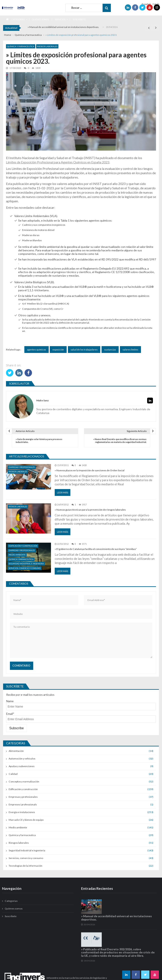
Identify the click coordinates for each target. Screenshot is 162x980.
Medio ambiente (17, 555)
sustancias (110, 350)
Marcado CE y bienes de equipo (26, 820)
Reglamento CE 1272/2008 (112, 272)
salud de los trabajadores (84, 350)
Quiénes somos (40, 19)
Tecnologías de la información (25, 866)
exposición (58, 350)
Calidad (13, 774)
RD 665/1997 (147, 259)
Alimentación (16, 751)
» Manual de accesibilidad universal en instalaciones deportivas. (63, 27)
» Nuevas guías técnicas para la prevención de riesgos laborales (90, 510)
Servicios (60, 19)
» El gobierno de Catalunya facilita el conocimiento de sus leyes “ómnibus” (96, 549)
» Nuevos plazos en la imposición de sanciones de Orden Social (90, 470)
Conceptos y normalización (24, 781)
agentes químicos (37, 350)
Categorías (18, 19)
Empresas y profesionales (22, 467)
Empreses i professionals (23, 804)
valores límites (130, 350)
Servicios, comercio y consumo (25, 568)
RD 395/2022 (110, 259)
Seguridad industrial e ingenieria (26, 564)
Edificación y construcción (23, 546)
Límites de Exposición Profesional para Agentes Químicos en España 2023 (58, 162)
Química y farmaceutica (21, 46)
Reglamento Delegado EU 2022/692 (106, 268)
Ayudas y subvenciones (22, 766)
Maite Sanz (43, 401)
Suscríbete (79, 19)
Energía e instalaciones (22, 812)
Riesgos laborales (47, 46)
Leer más (63, 492)
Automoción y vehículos (22, 759)
